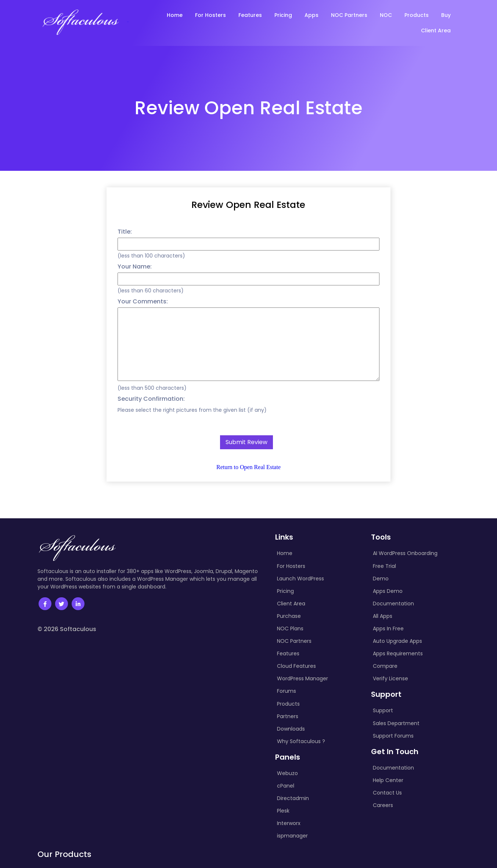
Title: (125, 232)
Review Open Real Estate (248, 205)
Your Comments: (143, 301)
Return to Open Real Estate (248, 467)
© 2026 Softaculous (67, 629)
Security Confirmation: (151, 399)
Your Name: (135, 266)
